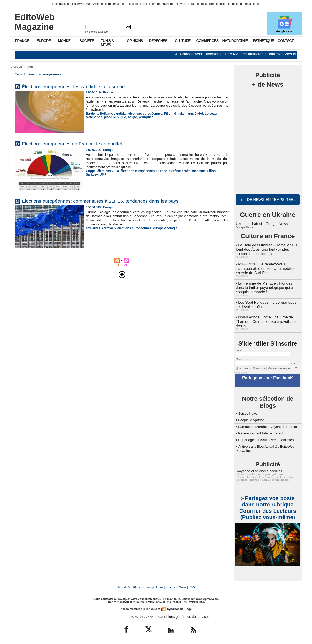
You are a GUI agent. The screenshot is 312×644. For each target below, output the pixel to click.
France (22, 41)
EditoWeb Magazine (35, 22)
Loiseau (204, 113)
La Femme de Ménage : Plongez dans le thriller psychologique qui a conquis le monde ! (264, 285)
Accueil (17, 67)
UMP (89, 174)
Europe (44, 41)
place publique (96, 117)
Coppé (90, 171)
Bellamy (105, 113)
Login (239, 346)
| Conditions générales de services (181, 615)
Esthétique (263, 41)
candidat (118, 113)
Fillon (164, 113)
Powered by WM (142, 615)
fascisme (193, 171)
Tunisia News (107, 43)
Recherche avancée (97, 32)
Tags (30, 67)
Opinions (135, 41)
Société (87, 41)
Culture (183, 41)
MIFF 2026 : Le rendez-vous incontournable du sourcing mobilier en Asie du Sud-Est (267, 266)
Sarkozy (216, 171)
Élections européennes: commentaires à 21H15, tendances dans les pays (111, 201)
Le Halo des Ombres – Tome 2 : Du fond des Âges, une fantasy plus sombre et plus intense (266, 248)
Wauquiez (125, 117)
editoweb (108, 228)
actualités (93, 228)
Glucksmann (178, 113)
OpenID (245, 364)
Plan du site (152, 608)
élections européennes (142, 113)
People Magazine (252, 415)
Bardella (92, 113)
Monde (64, 41)
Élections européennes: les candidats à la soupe (80, 86)
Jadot (192, 113)
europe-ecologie (161, 228)
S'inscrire (258, 364)
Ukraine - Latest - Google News (261, 223)
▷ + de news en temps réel (268, 199)
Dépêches (158, 41)
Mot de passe (244, 355)
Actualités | (125, 586)
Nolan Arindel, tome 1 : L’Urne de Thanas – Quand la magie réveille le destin (265, 318)
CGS (191, 586)
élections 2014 (107, 171)
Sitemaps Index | (154, 586)
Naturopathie (235, 41)
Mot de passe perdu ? (278, 364)
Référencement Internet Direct (263, 433)
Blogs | (138, 586)
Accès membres (132, 608)
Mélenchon (219, 113)
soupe (113, 117)
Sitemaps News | (176, 586)
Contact (286, 41)
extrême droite (174, 171)
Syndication (174, 608)
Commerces (208, 41)
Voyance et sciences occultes (258, 470)
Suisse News (249, 409)
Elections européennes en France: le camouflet (79, 143)
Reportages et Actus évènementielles (268, 439)
